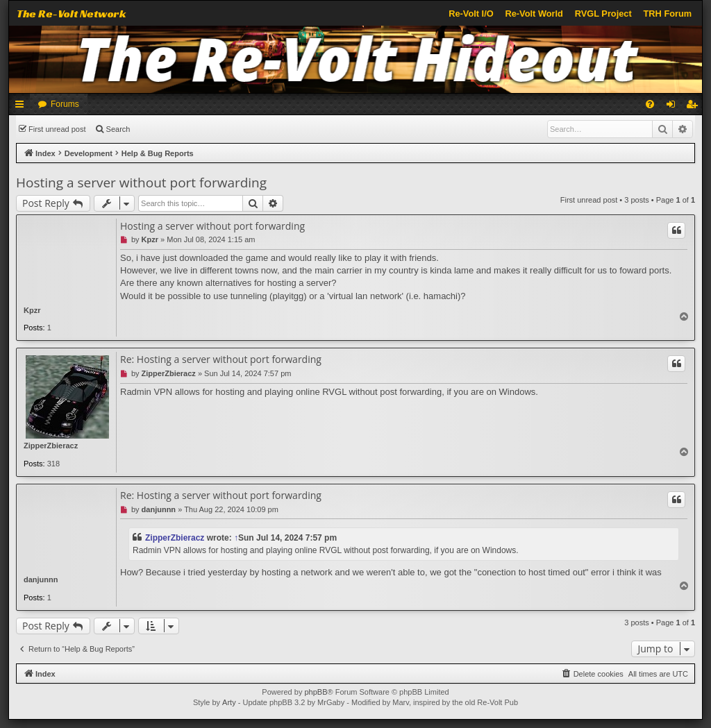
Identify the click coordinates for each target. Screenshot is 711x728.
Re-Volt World (534, 14)
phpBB (316, 692)
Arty (229, 702)
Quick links (22, 107)
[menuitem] (650, 104)
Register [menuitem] (695, 107)
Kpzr (32, 310)
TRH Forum (668, 14)
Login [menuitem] (674, 107)
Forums (65, 104)
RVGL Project (603, 14)
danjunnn (41, 579)
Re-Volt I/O (471, 14)
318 (53, 464)
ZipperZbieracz (51, 446)
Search (118, 129)
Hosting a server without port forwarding (141, 183)
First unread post (57, 129)
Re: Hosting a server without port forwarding (221, 359)
